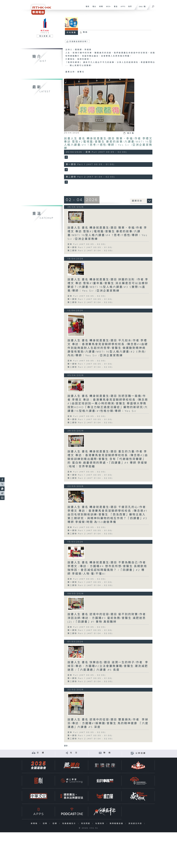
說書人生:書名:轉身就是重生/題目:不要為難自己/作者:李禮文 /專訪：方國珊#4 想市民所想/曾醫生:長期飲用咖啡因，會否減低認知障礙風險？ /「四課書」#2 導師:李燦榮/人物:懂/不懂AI (107, 568)
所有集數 (71, 33)
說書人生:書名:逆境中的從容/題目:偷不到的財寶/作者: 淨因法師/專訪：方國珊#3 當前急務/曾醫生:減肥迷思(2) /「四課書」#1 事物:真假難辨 (107, 618)
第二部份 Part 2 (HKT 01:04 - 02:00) (90, 251)
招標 (55, 824)
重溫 (115, 8)
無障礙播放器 (117, 824)
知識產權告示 (70, 824)
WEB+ (108, 8)
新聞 (100, 8)
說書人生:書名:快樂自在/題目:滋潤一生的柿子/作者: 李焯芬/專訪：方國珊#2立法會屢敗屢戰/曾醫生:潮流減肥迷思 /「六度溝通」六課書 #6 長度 (108, 666)
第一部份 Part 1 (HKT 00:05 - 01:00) (90, 247)
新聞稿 (35, 824)
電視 (87, 8)
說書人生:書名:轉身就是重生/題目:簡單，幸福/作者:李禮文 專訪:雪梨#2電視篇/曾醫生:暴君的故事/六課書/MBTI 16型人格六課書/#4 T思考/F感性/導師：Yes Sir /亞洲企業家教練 (108, 143)
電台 (93, 8)
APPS (122, 8)
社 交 (74, 753)
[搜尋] (153, 6)
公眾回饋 (141, 753)
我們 (129, 8)
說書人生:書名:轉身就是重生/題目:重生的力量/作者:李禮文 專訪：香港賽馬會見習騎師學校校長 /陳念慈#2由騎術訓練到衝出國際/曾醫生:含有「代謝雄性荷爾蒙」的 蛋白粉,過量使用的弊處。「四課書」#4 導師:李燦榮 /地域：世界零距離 (108, 459)
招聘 (46, 824)
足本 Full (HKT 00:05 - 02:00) (87, 244)
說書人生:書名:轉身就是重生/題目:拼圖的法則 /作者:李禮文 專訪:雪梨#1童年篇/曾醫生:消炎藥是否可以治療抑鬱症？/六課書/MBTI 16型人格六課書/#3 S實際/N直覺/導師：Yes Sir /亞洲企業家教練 (108, 285)
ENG (141, 7)
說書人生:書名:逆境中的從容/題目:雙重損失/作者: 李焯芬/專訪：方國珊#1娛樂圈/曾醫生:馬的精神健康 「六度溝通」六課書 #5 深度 (108, 723)
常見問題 (86, 824)
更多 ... (67, 746)
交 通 (41, 753)
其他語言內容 (136, 824)
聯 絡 (107, 753)
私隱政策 (100, 824)
